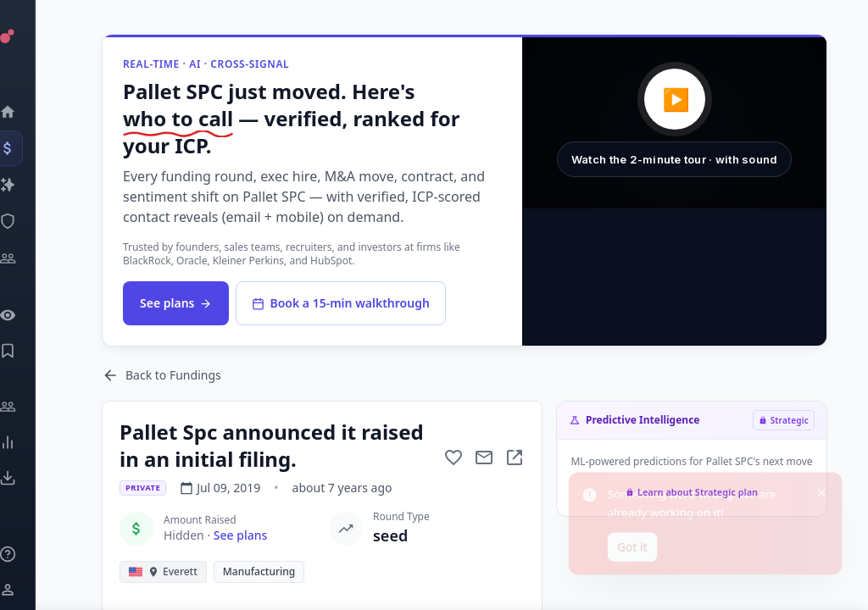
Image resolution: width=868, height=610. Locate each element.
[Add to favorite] (453, 457)
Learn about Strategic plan (692, 492)
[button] (674, 123)
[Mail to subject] (484, 457)
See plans (176, 303)
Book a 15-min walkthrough (340, 303)
